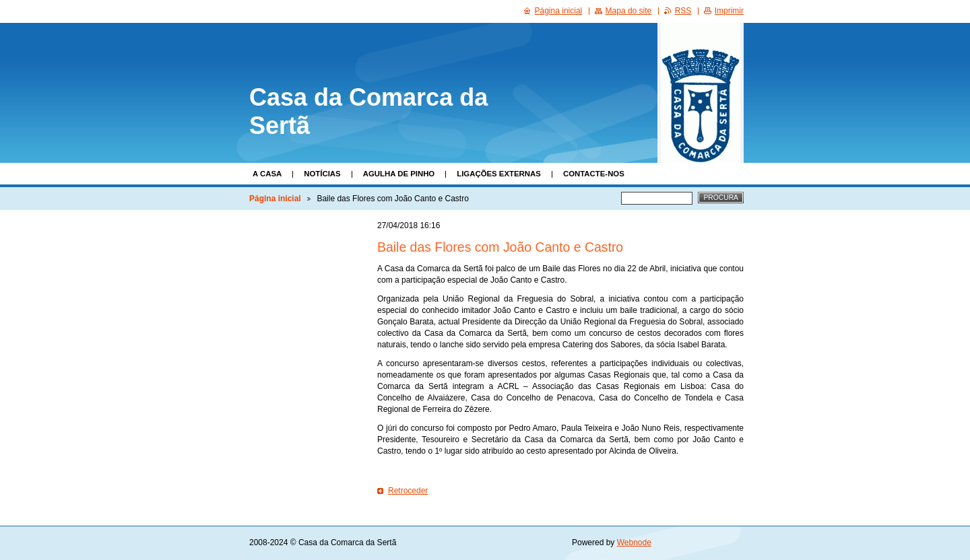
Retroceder (408, 491)
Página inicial (275, 199)
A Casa (267, 174)
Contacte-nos (594, 174)
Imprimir (729, 11)
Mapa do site (629, 11)
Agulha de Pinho (399, 174)
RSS (683, 11)
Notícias (322, 174)
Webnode (634, 542)
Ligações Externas (499, 174)
